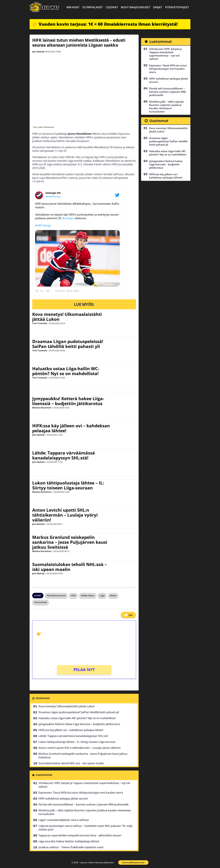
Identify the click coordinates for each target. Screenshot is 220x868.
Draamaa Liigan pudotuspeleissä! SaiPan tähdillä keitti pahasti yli (68, 344)
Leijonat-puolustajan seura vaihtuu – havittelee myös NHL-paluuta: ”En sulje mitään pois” (85, 828)
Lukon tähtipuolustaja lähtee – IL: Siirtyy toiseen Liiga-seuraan (68, 485)
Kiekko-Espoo (88, 595)
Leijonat (112, 7)
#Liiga (47, 225)
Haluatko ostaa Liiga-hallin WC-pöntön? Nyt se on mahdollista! (66, 371)
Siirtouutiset (41, 602)
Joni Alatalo (38, 52)
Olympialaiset (93, 7)
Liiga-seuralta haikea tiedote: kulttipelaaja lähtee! (69, 841)
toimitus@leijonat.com (133, 862)
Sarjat (158, 7)
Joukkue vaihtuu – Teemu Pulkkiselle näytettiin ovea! (71, 847)
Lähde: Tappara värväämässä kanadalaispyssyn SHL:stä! (64, 455)
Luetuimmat (44, 775)
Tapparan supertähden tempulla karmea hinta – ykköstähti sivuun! (80, 835)
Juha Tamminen (46, 127)
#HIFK (39, 225)
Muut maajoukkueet (135, 7)
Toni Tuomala (40, 323)
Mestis (113, 595)
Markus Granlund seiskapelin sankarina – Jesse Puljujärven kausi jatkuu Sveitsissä (70, 542)
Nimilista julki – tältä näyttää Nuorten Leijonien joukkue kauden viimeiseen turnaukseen (85, 812)
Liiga (102, 595)
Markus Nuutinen (42, 408)
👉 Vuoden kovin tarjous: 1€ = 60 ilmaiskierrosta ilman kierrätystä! (105, 24)
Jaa (128, 615)
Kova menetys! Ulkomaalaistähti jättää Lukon (67, 317)
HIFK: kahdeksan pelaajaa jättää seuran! (63, 799)
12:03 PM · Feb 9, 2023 (67, 291)
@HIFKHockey (53, 197)
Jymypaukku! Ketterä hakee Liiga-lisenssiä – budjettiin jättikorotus (68, 401)
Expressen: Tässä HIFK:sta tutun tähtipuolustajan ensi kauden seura (81, 793)
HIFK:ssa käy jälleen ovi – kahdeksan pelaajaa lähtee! (71, 428)
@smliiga (67, 218)
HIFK (73, 595)
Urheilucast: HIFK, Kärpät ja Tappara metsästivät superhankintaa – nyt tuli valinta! (84, 785)
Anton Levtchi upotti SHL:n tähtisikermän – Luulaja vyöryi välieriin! (65, 515)
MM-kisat (73, 7)
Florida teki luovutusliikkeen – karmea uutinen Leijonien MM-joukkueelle (84, 804)
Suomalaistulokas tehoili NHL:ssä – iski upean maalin (69, 567)
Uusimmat (43, 698)
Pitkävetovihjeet (177, 7)
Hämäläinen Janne (56, 595)
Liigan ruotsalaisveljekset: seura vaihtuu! (64, 820)
